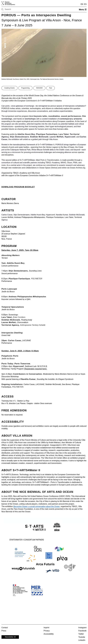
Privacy (47, 631)
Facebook (82, 631)
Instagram (82, 628)
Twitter (81, 634)
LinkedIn (82, 640)
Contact (5, 628)
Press (4, 631)
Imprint (46, 628)
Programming (25, 88)
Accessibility (49, 634)
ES (85, 4)
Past (51, 88)
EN (82, 4)
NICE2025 (39, 88)
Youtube (82, 637)
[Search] (10, 9)
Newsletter (10, 637)
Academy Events (10, 88)
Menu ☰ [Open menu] (83, 10)
